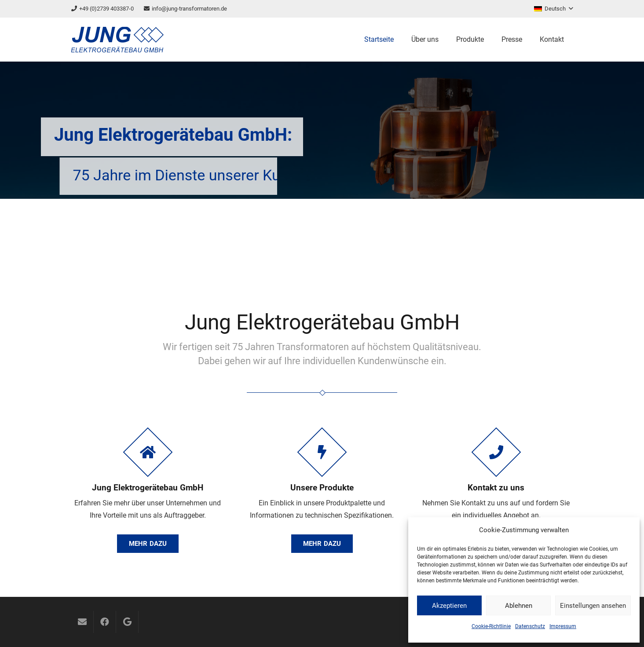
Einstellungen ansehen (593, 606)
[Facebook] (105, 622)
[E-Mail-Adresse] (82, 622)
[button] (553, 9)
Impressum (563, 626)
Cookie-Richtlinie (491, 626)
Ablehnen (519, 606)
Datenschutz (530, 626)
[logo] (117, 40)
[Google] (127, 622)
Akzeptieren (449, 606)
